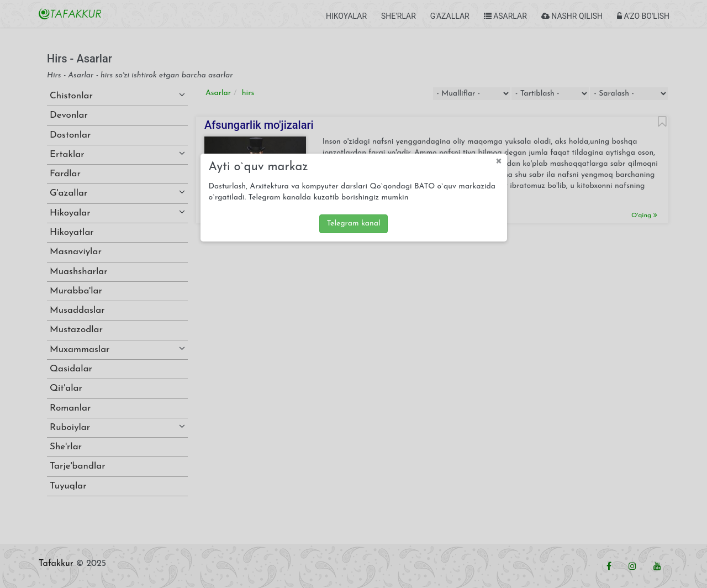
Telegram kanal (353, 224)
